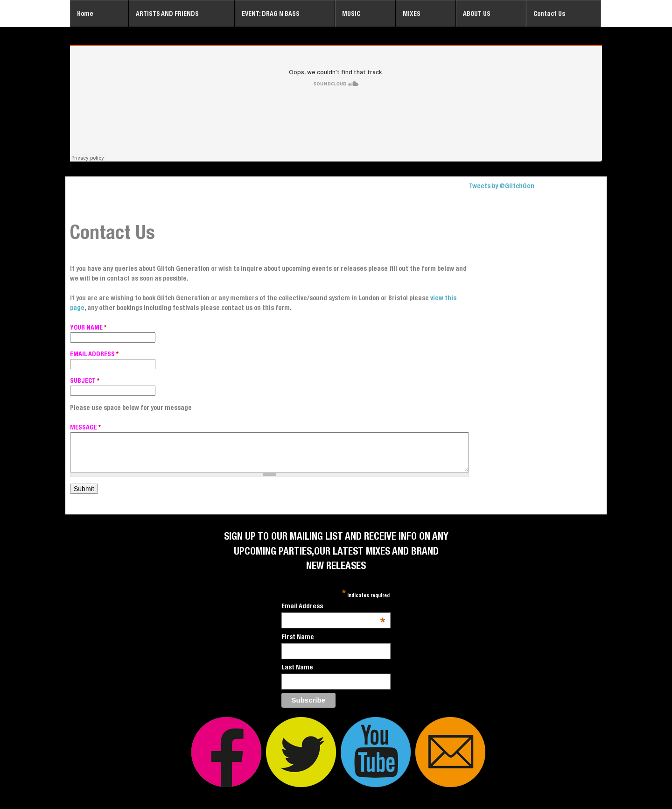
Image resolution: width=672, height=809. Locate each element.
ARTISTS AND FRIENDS (167, 14)
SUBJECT (85, 380)
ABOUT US (477, 14)
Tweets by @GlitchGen (502, 186)
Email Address (333, 607)
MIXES (412, 14)
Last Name (297, 667)
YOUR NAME (88, 327)
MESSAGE (85, 427)
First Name (298, 637)
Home (85, 14)
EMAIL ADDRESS (94, 354)
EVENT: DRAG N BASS (271, 14)
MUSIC (351, 14)
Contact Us (549, 14)
